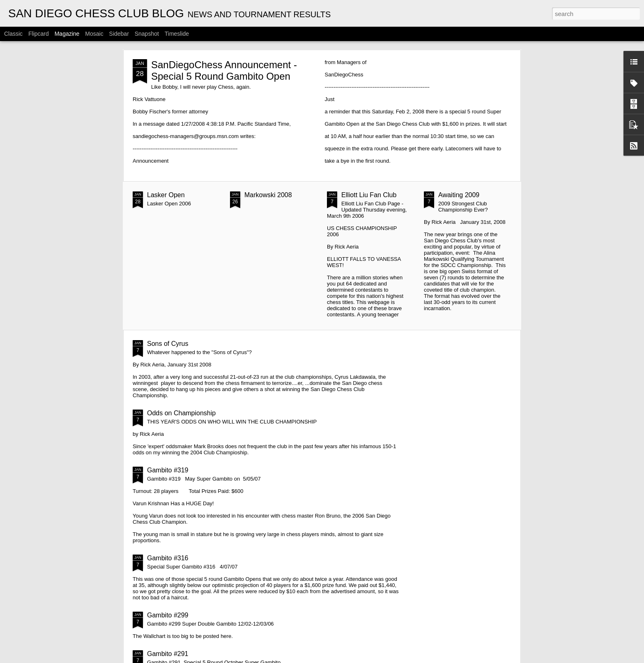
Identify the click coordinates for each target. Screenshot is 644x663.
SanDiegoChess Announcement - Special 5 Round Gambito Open (224, 70)
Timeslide (177, 34)
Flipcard (39, 34)
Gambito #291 (168, 654)
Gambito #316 (168, 558)
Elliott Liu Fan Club (369, 195)
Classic (13, 34)
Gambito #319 (168, 470)
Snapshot (147, 34)
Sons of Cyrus (168, 344)
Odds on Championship (181, 413)
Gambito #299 (168, 615)
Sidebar (119, 34)
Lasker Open (166, 195)
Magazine (67, 34)
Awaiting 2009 (459, 195)
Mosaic (94, 34)
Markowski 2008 (268, 195)
